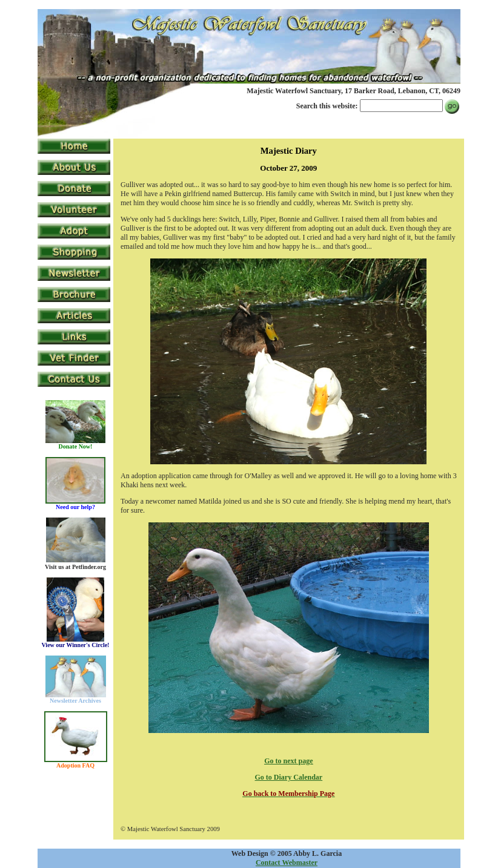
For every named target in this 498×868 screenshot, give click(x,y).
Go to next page (288, 761)
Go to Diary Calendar (289, 777)
